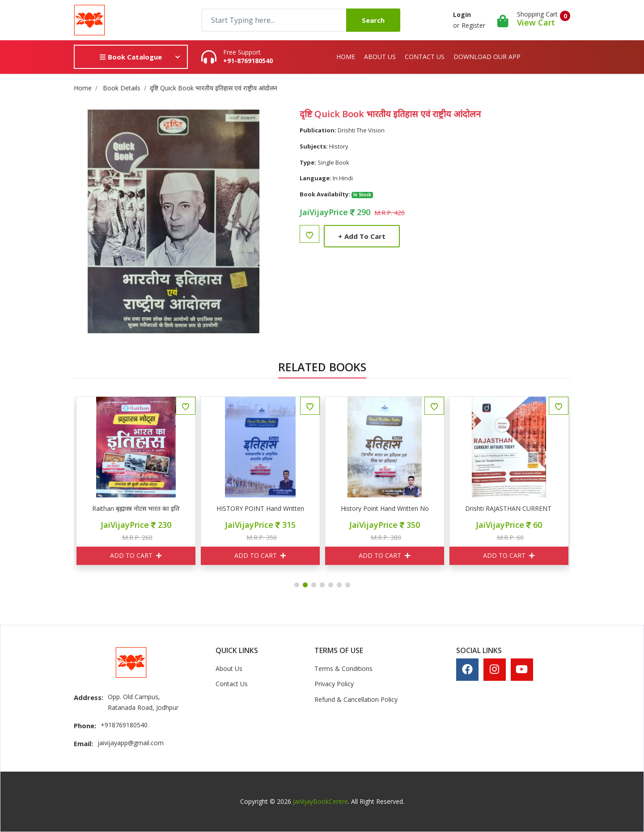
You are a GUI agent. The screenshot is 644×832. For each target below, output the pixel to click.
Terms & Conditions (343, 669)
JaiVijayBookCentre (320, 801)
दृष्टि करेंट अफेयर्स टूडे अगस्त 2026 (80, 509)
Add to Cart (362, 236)
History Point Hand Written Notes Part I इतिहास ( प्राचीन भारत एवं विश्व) (453, 509)
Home (346, 57)
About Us (380, 57)
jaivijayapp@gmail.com (131, 743)
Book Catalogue (131, 57)
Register (473, 25)
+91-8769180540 (248, 61)
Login (462, 15)
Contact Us (425, 57)
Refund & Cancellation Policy (356, 699)
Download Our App (487, 57)
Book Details (122, 88)
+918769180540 (124, 725)
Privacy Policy (334, 684)
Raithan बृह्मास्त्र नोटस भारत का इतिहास (205, 509)
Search (373, 20)
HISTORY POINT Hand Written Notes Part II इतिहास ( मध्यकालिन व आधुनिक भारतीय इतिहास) (329, 509)
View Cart (536, 22)
